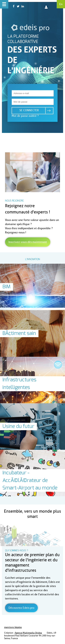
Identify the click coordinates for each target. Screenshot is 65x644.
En (61, 4)
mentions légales (13, 627)
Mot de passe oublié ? (25, 116)
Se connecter (29, 110)
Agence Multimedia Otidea (28, 633)
